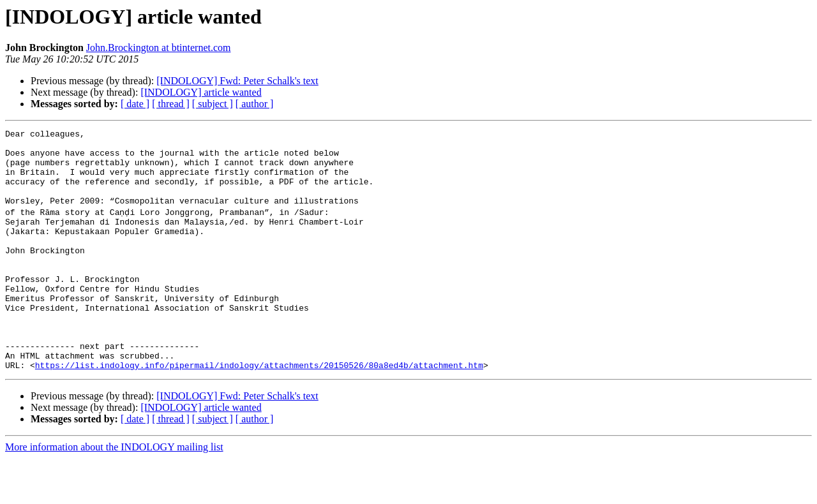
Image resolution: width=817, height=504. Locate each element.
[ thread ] (171, 104)
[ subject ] (213, 104)
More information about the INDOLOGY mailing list (114, 493)
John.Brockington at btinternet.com (159, 48)
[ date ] (135, 104)
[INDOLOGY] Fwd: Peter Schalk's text (237, 81)
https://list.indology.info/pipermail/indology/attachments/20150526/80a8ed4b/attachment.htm (259, 411)
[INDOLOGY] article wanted (201, 92)
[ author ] (255, 104)
